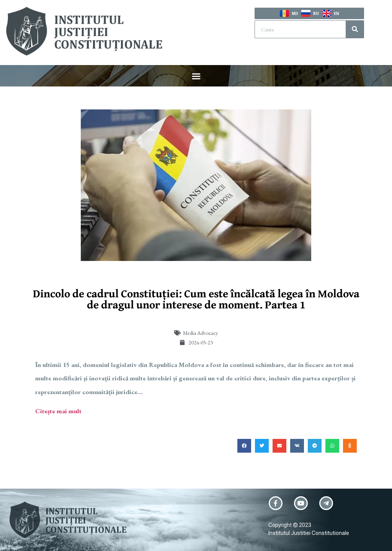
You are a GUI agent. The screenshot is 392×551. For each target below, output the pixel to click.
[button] (196, 77)
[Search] (355, 29)
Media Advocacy (200, 333)
